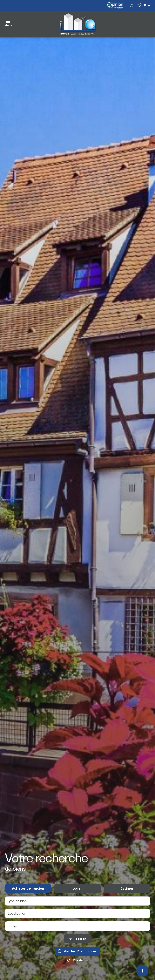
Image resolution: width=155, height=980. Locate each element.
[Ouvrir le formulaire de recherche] (77, 944)
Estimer (127, 893)
